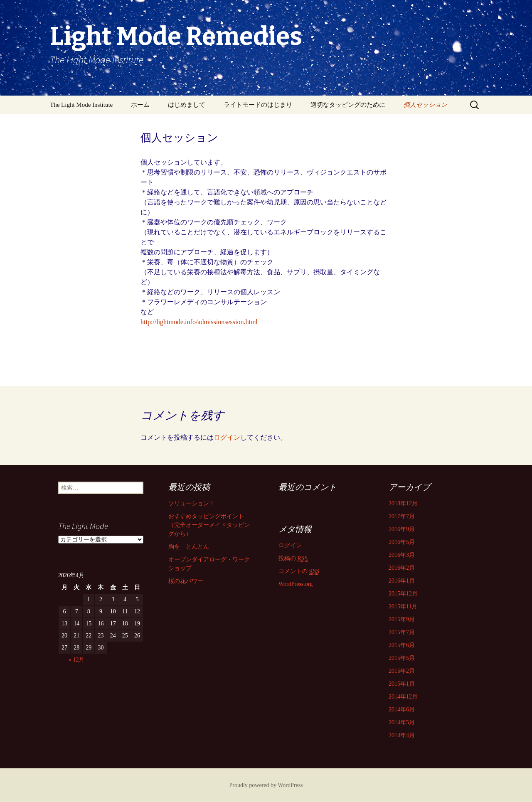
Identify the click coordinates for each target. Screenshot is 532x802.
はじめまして (187, 105)
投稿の (293, 558)
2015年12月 (403, 594)
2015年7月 (402, 632)
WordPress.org (296, 584)
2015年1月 (402, 684)
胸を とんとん (189, 547)
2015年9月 (402, 619)
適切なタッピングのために (348, 105)
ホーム (140, 105)
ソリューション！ (192, 503)
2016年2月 (402, 568)
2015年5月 (402, 658)
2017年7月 (402, 516)
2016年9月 (402, 529)
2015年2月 (402, 671)
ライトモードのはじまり (258, 105)
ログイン (227, 437)
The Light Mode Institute (81, 105)
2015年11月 (403, 606)
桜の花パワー (186, 581)
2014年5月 (402, 722)
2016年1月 (402, 581)
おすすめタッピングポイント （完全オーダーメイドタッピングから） (209, 525)
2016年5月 (402, 542)
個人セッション (425, 105)
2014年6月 (402, 710)
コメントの (299, 571)
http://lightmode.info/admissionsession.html (199, 322)
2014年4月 (402, 735)
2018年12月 (403, 503)
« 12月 (77, 660)
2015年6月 (402, 645)
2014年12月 (403, 697)
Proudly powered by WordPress (266, 785)
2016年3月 (402, 555)
